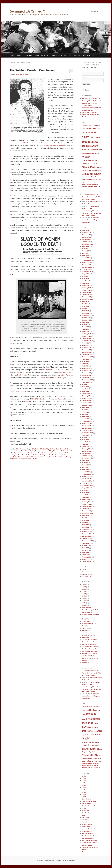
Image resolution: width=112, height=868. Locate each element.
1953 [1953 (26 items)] (85, 146)
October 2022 (86, 320)
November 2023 (87, 295)
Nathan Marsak (67, 455)
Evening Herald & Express (91, 614)
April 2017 (85, 444)
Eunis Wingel (50, 451)
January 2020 (86, 373)
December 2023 (87, 292)
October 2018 (86, 405)
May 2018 (85, 414)
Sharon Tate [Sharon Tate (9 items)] (94, 184)
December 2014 (87, 506)
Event (84, 619)
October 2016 (86, 456)
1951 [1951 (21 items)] (90, 142)
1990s (84, 605)
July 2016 (85, 463)
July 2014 (85, 518)
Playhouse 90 (22, 457)
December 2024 (87, 265)
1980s (84, 603)
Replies (35, 459)
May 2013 (85, 550)
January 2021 (86, 350)
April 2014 (85, 525)
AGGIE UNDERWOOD (58, 55)
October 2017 (86, 430)
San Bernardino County (90, 647)
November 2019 (87, 378)
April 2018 (85, 417)
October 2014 (86, 511)
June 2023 (85, 306)
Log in (84, 570)
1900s (84, 584)
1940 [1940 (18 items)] (91, 129)
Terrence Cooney (66, 457)
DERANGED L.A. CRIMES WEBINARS (82, 55)
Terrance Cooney (54, 457)
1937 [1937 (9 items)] (98, 125)
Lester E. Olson (66, 453)
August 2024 (86, 274)
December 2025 (87, 237)
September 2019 (87, 380)
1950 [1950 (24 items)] (85, 142)
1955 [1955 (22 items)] (96, 146)
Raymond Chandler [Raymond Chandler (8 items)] (87, 182)
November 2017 (87, 428)
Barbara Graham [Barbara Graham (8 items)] (94, 164)
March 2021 (86, 345)
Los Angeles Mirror (16, 455)
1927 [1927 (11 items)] (87, 125)
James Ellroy (61, 396)
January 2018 (86, 423)
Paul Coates (22, 375)
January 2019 (86, 398)
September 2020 (87, 357)
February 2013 (87, 557)
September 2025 (87, 244)
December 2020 (87, 352)
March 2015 (86, 499)
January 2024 (86, 290)
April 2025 (85, 256)
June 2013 (85, 548)
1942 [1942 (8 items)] (99, 129)
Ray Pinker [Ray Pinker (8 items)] (96, 182)
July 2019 (85, 384)
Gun (83, 626)
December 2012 (87, 562)
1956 (37, 449)
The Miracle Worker (44, 378)
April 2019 (85, 391)
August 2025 (86, 246)
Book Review (86, 607)
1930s (84, 591)
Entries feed (86, 572)
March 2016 (86, 472)
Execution (85, 621)
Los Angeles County (89, 640)
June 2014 (85, 520)
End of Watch (86, 612)
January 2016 (86, 476)
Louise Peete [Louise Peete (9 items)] (97, 177)
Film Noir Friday (87, 624)
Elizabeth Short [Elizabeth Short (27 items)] (92, 174)
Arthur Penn (65, 375)
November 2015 (87, 481)
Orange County (87, 642)
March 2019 (86, 394)
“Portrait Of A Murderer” (31, 386)
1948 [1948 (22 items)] (92, 138)
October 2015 (86, 483)
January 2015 (86, 504)
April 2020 (85, 366)
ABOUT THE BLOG (41, 55)
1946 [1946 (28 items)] (94, 132)
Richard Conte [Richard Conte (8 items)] (86, 184)
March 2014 (86, 527)
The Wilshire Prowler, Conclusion (32, 70)
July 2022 (85, 325)
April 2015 (85, 497)
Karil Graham (46, 453)
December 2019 (87, 375)
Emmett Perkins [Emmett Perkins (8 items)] (86, 177)
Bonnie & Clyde (60, 378)
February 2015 (87, 502)
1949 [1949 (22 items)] (98, 138)
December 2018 (87, 401)
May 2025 (85, 253)
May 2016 (85, 467)
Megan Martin (47, 455)
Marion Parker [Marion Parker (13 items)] (88, 180)
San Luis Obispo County (90, 651)
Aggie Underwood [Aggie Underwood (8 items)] (87, 154)
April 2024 (85, 283)
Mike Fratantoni (57, 455)
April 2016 (85, 470)
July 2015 (85, 490)
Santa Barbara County (89, 654)
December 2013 (87, 534)
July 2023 (85, 304)
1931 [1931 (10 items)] (91, 125)
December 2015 (87, 479)
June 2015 (85, 493)
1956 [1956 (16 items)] (84, 150)
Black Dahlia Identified (90, 112)
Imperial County (87, 635)
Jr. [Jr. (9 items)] (92, 177)
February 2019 (87, 396)
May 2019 (85, 389)
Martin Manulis (15, 391)
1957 (40, 449)
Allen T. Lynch (47, 449)
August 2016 (86, 460)
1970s (84, 601)
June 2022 (85, 327)
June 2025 (85, 251)
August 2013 (86, 543)
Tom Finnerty (27, 459)
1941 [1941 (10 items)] (96, 129)
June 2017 (85, 440)
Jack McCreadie (28, 453)
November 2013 (87, 536)
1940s (84, 594)
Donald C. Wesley (15, 451)
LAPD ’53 (37, 412)
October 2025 (86, 242)
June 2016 (85, 465)
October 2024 (86, 269)
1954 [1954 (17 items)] (90, 146)
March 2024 (86, 286)
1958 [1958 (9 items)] (92, 150)
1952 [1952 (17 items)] (96, 142)
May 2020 (85, 364)
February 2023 (87, 315)
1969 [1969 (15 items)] (100, 150)
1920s (84, 589)
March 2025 (86, 258)
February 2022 (87, 334)
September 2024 (87, 272)
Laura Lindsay (56, 453)
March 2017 (86, 447)
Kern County (86, 637)
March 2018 (86, 419)
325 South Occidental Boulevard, (54, 145)
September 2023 (87, 299)
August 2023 (86, 302)
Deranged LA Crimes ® (27, 11)
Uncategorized (87, 656)
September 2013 (87, 541)
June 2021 (85, 343)
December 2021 (87, 338)
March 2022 (86, 331)
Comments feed (87, 574)
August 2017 (86, 435)
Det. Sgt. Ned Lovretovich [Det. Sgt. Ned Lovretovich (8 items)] (94, 171)
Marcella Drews (27, 455)
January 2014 (86, 532)
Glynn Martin (18, 453)
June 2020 (85, 361)
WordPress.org (87, 577)
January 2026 (86, 235)
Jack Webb (58, 399)
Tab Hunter (24, 372)
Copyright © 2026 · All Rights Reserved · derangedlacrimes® (56, 860)
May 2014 (85, 522)
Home (12, 55)
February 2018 (87, 421)
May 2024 (85, 281)
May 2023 (85, 308)
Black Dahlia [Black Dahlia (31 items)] (90, 167)
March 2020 (86, 368)
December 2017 (87, 426)
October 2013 (86, 539)
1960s (84, 598)
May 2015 (85, 495)
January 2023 (86, 318)
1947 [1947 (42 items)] (85, 137)
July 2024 (85, 276)
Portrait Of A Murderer (34, 457)
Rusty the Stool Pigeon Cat (91, 99)
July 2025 (85, 249)
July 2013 (85, 545)
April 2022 (85, 329)
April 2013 (85, 552)
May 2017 (85, 442)
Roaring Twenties (88, 644)
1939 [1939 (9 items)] (87, 129)
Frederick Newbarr (60, 451)
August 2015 (86, 488)
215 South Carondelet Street (34, 143)
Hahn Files (86, 628)
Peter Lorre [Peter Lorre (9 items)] (98, 180)
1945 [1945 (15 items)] (88, 133)
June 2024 (85, 279)
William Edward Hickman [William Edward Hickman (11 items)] (91, 186)
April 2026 (85, 230)
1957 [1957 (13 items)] (89, 150)
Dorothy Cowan (40, 451)
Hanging (85, 631)
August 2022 (86, 322)
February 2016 (87, 474)
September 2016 (87, 458)
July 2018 (85, 410)
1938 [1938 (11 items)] (84, 129)
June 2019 (85, 387)
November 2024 (87, 267)
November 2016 (87, 453)
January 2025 (86, 263)
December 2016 (87, 451)
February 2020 (87, 371)
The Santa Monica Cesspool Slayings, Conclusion (91, 220)
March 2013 (86, 555)
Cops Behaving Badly (89, 610)
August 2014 (86, 516)
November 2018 (87, 403)
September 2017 (87, 433)
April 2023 (85, 311)
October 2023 (86, 297)
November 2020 (87, 355)
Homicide (23, 449)
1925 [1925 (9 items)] (83, 125)
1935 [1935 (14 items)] (95, 125)
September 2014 (87, 513)
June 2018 (85, 412)
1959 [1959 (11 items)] (96, 150)
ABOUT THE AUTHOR (25, 55)
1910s (84, 587)
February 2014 (87, 529)
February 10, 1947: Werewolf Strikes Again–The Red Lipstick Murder (91, 103)
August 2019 (86, 382)
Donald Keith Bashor (28, 451)
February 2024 (87, 288)
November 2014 (87, 509)
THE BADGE (36, 399)
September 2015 (87, 486)
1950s (17, 449)
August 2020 (86, 359)
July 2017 (85, 437)
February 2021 (87, 348)
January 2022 (86, 336)
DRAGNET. (28, 401)
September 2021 (87, 341)
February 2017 (87, 449)
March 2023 (86, 313)
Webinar (85, 663)
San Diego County (88, 649)
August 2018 (86, 407)
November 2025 (87, 239)
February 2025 (87, 260)
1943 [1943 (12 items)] (84, 133)
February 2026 (87, 233)
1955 (33, 449)
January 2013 (86, 559)
